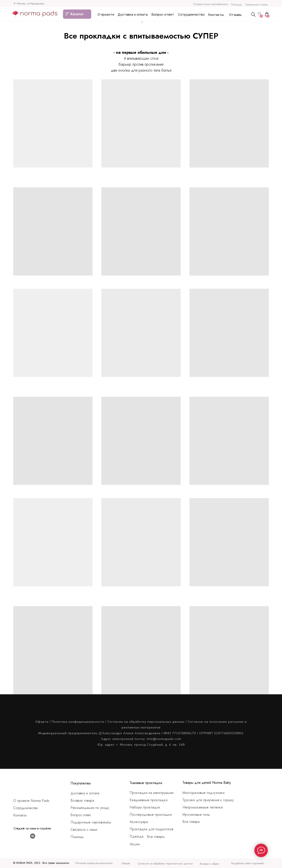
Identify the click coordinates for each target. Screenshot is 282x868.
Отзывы (235, 15)
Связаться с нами (256, 5)
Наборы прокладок (145, 807)
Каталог (77, 14)
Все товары (156, 837)
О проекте (106, 15)
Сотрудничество (191, 15)
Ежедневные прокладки (148, 800)
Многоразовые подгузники (203, 793)
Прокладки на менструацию (152, 793)
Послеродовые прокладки (151, 815)
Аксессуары (139, 822)
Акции (135, 844)
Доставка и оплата (133, 15)
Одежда (136, 836)
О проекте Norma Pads (31, 801)
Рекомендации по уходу (90, 808)
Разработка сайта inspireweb (248, 863)
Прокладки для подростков (151, 829)
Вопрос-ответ (163, 15)
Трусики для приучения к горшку (208, 800)
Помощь (236, 5)
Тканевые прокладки (146, 783)
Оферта (42, 722)
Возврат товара (82, 800)
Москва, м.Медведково (30, 4)
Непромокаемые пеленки (203, 807)
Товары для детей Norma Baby (207, 783)
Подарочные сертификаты (211, 4)
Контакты (216, 15)
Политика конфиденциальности (78, 722)
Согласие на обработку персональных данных (146, 722)
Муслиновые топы (196, 815)
